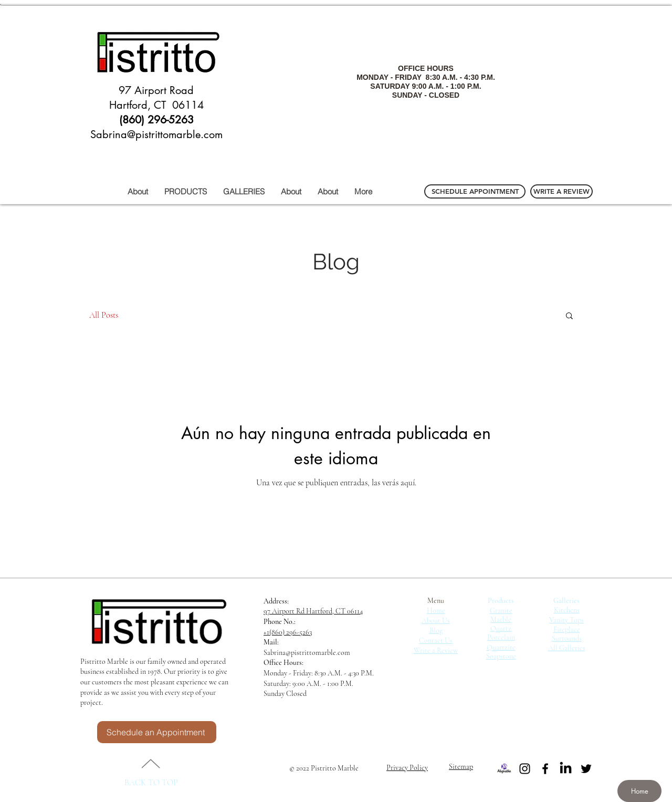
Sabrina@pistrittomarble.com (307, 653)
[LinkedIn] (566, 769)
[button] (569, 316)
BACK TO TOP (151, 783)
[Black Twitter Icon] (586, 769)
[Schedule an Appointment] (157, 732)
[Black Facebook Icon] (545, 769)
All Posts (104, 315)
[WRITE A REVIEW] (561, 191)
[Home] (639, 791)
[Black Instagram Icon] (525, 769)
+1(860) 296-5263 (288, 632)
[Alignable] (504, 769)
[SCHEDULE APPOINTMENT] (475, 191)
